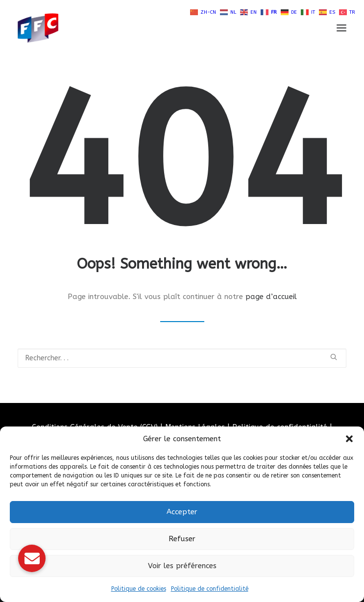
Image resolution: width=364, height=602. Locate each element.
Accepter (182, 512)
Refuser (182, 539)
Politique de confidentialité (210, 589)
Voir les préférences (182, 566)
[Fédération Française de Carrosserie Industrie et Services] (74, 28)
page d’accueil (271, 297)
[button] (349, 439)
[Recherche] (182, 358)
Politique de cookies (139, 589)
